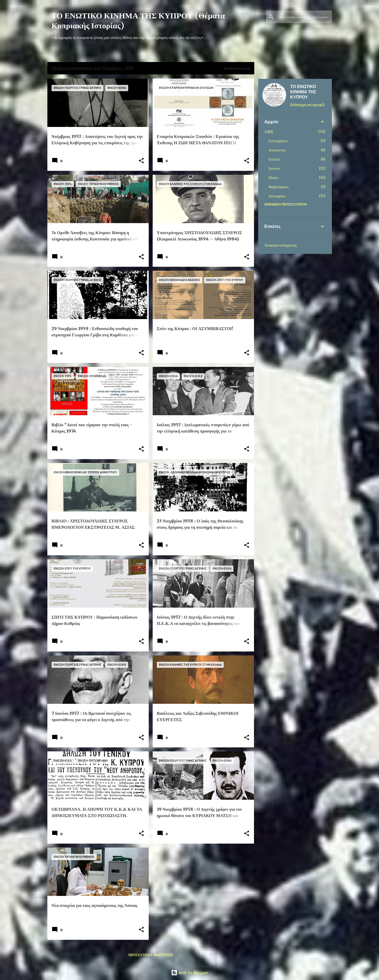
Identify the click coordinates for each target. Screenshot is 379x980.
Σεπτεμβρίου (278, 141)
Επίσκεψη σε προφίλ (307, 105)
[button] (141, 161)
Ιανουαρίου (277, 196)
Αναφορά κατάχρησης (281, 245)
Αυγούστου (277, 150)
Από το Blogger (190, 973)
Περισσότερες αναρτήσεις (151, 955)
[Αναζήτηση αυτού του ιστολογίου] (304, 17)
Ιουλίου (274, 159)
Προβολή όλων (237, 69)
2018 (269, 132)
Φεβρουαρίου (279, 187)
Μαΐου (274, 178)
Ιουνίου (274, 168)
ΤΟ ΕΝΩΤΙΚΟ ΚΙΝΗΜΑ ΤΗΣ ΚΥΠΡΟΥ (303, 92)
